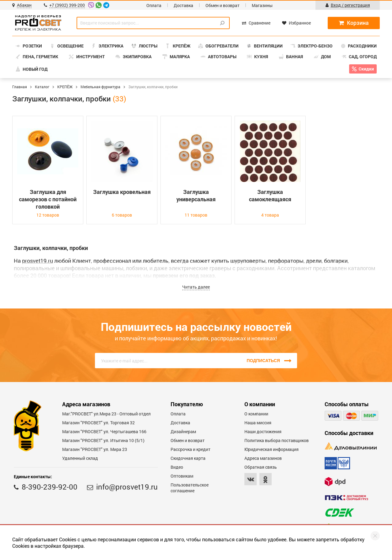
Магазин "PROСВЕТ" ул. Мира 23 (95, 449)
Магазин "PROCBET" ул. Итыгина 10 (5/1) (103, 440)
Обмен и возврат (222, 5)
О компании (256, 414)
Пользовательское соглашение (190, 488)
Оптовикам (182, 476)
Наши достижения (263, 431)
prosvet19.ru (38, 261)
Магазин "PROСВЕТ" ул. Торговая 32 (98, 423)
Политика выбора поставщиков (277, 440)
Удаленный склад (80, 458)
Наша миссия (258, 423)
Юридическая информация (271, 449)
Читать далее (196, 287)
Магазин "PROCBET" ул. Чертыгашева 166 (104, 431)
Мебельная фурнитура (100, 87)
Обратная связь (261, 467)
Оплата (154, 5)
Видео (177, 467)
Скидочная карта (188, 458)
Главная (20, 87)
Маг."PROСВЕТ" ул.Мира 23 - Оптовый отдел (106, 414)
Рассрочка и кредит (190, 449)
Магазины (262, 5)
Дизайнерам (183, 431)
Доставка (183, 5)
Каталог (42, 87)
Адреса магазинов (263, 458)
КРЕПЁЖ (65, 87)
